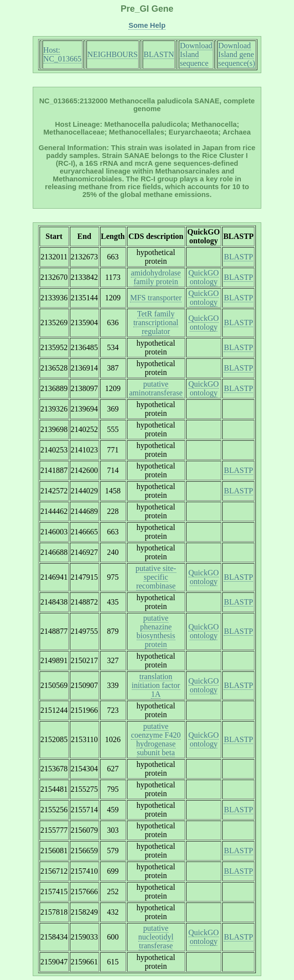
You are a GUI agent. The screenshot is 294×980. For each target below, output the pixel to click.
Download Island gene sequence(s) (237, 54)
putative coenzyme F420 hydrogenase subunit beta (156, 739)
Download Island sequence (196, 54)
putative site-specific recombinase (156, 577)
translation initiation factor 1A (156, 685)
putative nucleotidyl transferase (156, 937)
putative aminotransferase (156, 388)
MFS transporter (156, 298)
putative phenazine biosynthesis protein (156, 631)
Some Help (147, 25)
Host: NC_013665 (63, 54)
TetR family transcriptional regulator (156, 323)
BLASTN (159, 54)
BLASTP (238, 257)
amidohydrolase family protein (156, 277)
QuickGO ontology (204, 277)
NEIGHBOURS (113, 54)
